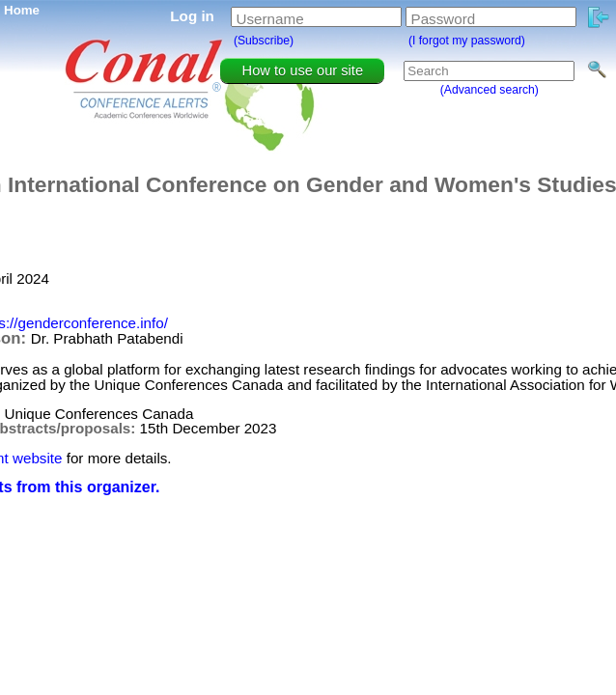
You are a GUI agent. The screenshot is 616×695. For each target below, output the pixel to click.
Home (22, 10)
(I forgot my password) (467, 41)
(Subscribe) (264, 41)
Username (270, 19)
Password (444, 19)
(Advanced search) (490, 90)
